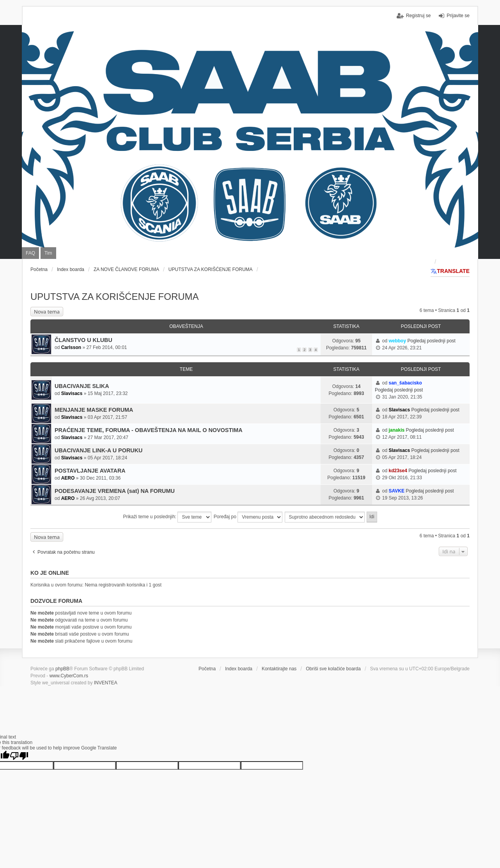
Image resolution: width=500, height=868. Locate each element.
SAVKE (396, 491)
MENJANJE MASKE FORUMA (94, 410)
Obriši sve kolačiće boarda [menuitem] (333, 669)
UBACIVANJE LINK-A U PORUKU (98, 450)
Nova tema (47, 312)
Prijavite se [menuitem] (458, 16)
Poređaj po (248, 517)
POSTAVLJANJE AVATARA (90, 471)
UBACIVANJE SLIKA (82, 386)
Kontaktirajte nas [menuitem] (279, 669)
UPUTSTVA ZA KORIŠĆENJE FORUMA (115, 297)
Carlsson (71, 347)
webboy (397, 341)
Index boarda (239, 669)
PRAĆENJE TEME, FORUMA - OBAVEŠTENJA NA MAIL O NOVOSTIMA (149, 430)
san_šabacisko (405, 383)
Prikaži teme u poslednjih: (167, 517)
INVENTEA (106, 683)
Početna (207, 669)
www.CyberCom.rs (69, 676)
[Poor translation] (19, 756)
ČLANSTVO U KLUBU (83, 340)
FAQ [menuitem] (30, 253)
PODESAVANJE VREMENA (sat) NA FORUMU (115, 491)
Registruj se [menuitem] (418, 16)
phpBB (62, 669)
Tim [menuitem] (48, 253)
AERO (68, 478)
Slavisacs (72, 393)
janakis (396, 430)
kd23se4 (398, 471)
